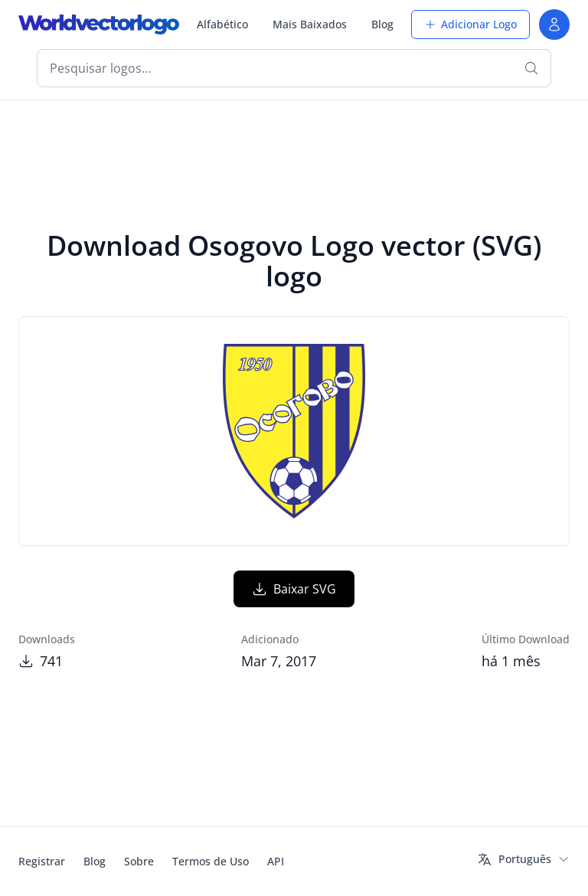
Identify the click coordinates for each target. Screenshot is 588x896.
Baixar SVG (294, 589)
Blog (382, 24)
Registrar (42, 861)
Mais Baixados (310, 24)
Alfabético (222, 24)
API (276, 861)
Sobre (139, 861)
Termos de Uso (211, 861)
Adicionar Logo (470, 24)
